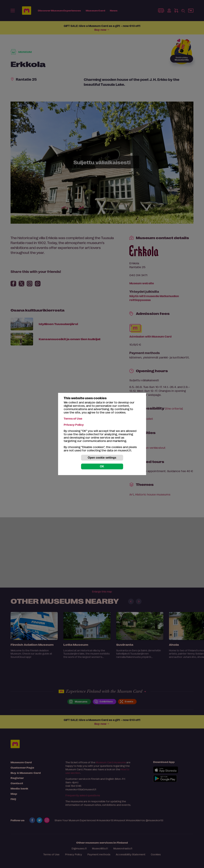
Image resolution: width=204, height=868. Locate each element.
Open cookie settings (102, 458)
